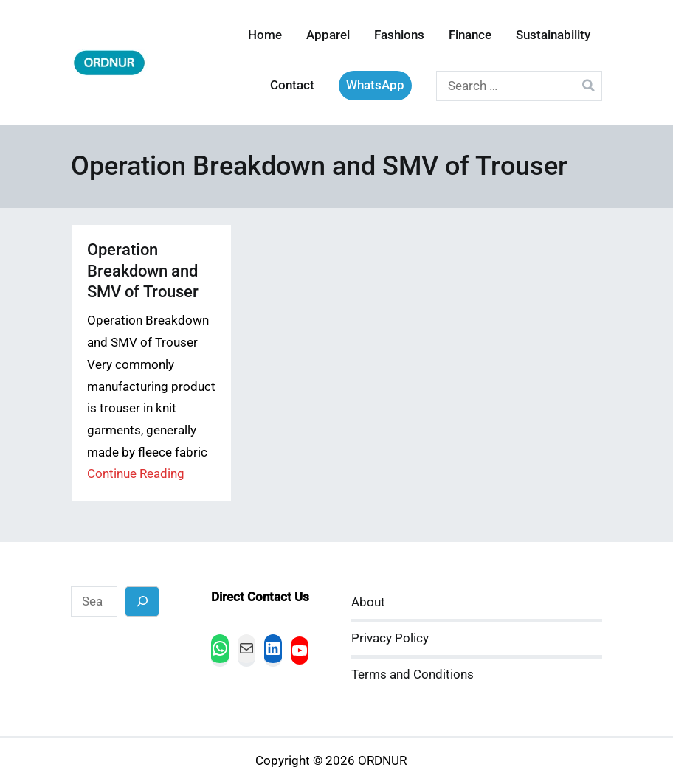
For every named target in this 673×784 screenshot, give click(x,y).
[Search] (142, 601)
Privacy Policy (390, 638)
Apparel (328, 35)
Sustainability (553, 35)
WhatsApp (375, 85)
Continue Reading (136, 474)
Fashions (399, 35)
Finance (470, 35)
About (368, 602)
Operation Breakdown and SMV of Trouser (143, 270)
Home (265, 35)
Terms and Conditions (413, 674)
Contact (292, 85)
